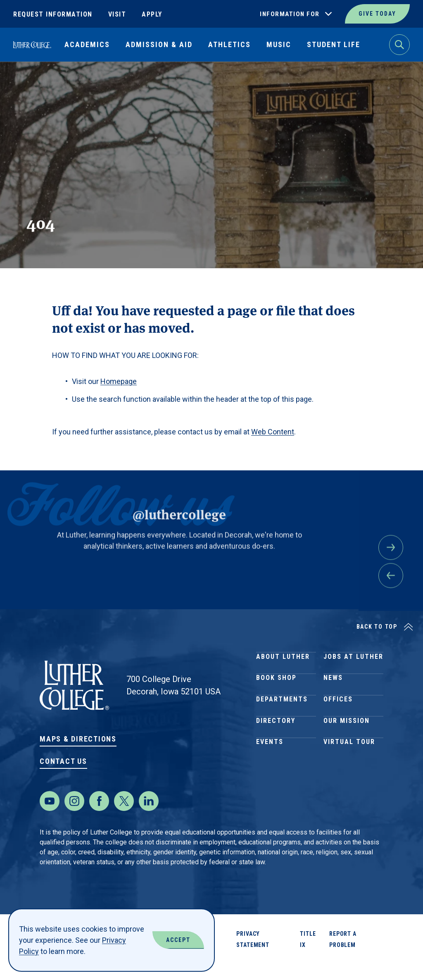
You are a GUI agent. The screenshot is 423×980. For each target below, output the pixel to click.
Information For (290, 14)
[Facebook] (99, 818)
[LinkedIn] (149, 818)
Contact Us (63, 761)
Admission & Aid (159, 44)
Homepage (119, 381)
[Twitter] (124, 818)
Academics (87, 44)
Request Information (53, 14)
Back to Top (377, 627)
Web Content (273, 432)
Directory (276, 750)
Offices (338, 720)
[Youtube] (50, 818)
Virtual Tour (349, 779)
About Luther (283, 660)
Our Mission (347, 750)
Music (279, 44)
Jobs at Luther (353, 660)
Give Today (377, 14)
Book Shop (276, 690)
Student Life (334, 44)
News (333, 690)
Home (21, 81)
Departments (282, 720)
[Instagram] (74, 818)
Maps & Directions (78, 739)
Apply (152, 14)
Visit (117, 14)
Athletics (229, 44)
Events (270, 779)
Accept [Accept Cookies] (178, 940)
